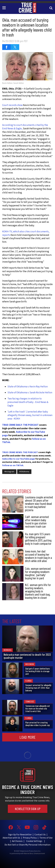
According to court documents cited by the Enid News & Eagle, (25, 127)
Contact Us (40, 835)
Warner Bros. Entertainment (34, 854)
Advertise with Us (11, 838)
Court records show (12, 105)
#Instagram (9, 472)
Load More (27, 737)
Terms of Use (46, 838)
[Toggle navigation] (5, 8)
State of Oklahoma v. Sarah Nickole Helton (30, 393)
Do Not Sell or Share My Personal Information (27, 845)
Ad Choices (17, 841)
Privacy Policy (30, 838)
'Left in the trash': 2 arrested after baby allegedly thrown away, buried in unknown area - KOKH (30, 415)
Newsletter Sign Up (28, 809)
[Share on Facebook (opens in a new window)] (6, 47)
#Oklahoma (24, 472)
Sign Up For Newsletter (20, 835)
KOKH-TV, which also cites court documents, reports (26, 233)
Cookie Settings (34, 841)
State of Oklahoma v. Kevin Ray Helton (28, 387)
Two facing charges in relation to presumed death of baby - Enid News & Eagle (28, 402)
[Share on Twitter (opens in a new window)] (15, 47)
